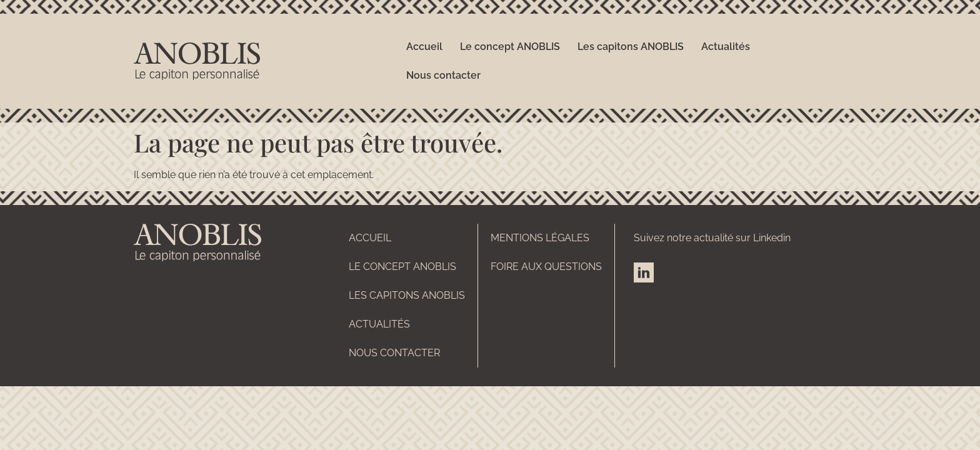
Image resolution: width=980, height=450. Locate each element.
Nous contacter (443, 75)
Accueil (424, 47)
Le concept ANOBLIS (510, 47)
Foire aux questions (546, 267)
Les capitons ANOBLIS (631, 47)
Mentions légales (540, 238)
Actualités (726, 47)
